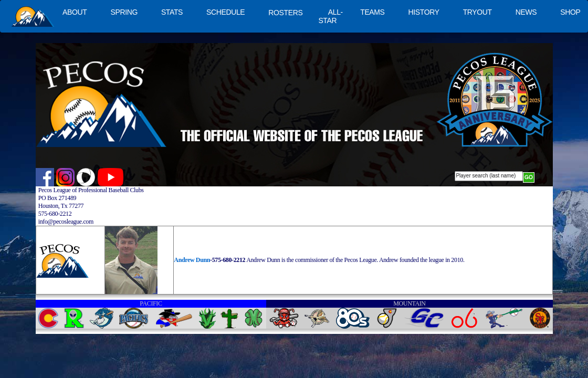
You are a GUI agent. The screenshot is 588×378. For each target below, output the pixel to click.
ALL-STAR (330, 16)
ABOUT (75, 12)
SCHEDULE (225, 12)
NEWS (526, 12)
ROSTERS (285, 13)
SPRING (124, 12)
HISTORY (424, 12)
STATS (172, 12)
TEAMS (372, 12)
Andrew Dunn (192, 260)
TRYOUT (477, 12)
